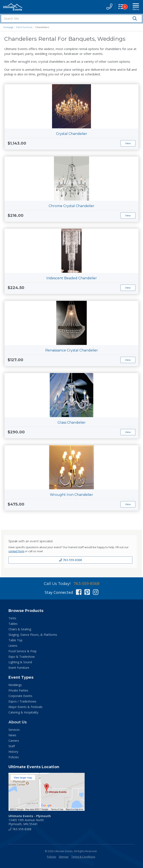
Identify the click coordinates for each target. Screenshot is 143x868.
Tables (13, 624)
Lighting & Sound (20, 662)
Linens (13, 646)
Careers (14, 741)
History (13, 752)
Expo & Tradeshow (22, 657)
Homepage (8, 27)
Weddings (15, 685)
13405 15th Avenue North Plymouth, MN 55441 (30, 820)
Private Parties (18, 690)
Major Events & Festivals (25, 707)
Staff (12, 746)
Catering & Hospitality (23, 712)
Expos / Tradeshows (22, 701)
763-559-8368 (70, 560)
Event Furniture (24, 27)
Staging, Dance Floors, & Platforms (33, 635)
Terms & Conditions (83, 857)
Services (14, 730)
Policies (14, 757)
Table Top (15, 640)
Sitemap (64, 857)
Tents (12, 618)
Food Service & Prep (23, 651)
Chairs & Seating (20, 629)
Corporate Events (20, 696)
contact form (16, 551)
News (12, 735)
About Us (18, 722)
